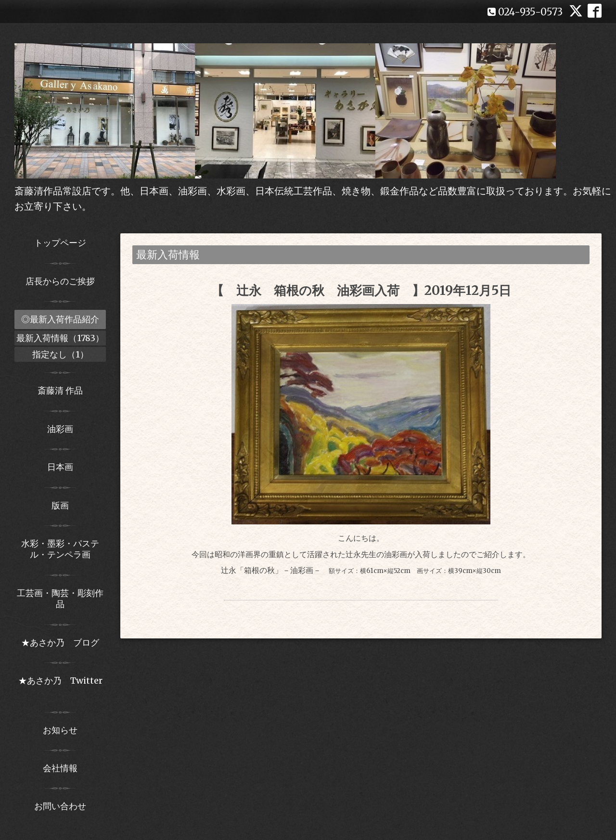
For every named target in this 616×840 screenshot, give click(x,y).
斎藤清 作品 (60, 390)
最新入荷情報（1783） (60, 338)
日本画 (60, 467)
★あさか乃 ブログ (64, 643)
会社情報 (60, 768)
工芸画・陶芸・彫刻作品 (60, 598)
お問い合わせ (60, 806)
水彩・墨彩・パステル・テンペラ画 (60, 549)
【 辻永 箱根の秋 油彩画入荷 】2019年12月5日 (361, 290)
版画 (60, 505)
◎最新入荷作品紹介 (60, 319)
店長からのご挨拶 (60, 281)
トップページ (60, 243)
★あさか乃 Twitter (60, 686)
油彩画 (60, 429)
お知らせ (60, 730)
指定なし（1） (60, 354)
